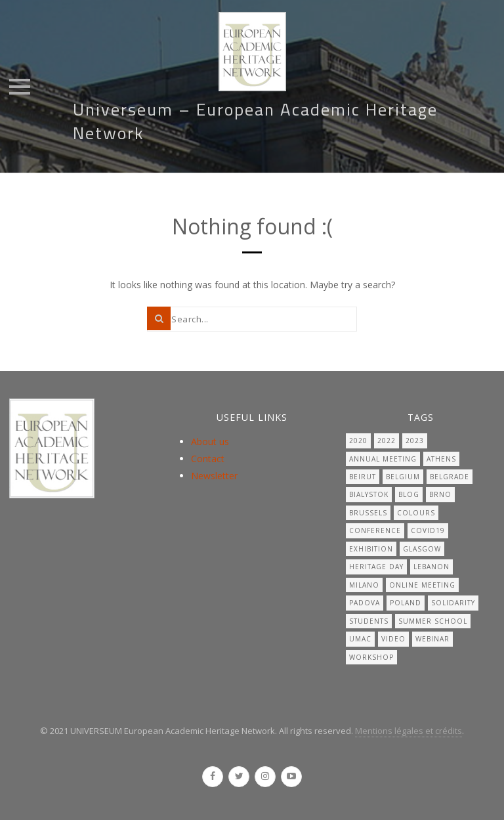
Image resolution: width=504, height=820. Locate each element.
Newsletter (214, 476)
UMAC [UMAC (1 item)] (360, 639)
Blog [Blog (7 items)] (409, 494)
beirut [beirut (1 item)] (363, 477)
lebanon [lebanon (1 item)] (431, 567)
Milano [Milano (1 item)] (364, 585)
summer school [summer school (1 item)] (433, 621)
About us (210, 442)
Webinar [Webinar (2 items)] (432, 639)
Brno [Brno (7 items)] (440, 494)
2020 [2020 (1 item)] (358, 441)
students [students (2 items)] (369, 621)
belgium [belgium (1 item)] (403, 477)
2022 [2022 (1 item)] (387, 441)
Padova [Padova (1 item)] (365, 603)
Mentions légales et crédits (409, 731)
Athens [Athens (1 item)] (441, 459)
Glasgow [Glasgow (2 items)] (422, 549)
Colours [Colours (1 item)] (416, 513)
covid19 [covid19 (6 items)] (428, 530)
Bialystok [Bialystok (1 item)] (369, 494)
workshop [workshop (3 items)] (371, 657)
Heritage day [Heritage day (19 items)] (376, 567)
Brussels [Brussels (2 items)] (368, 513)
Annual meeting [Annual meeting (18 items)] (383, 459)
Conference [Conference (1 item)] (375, 530)
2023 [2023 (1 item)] (415, 441)
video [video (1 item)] (393, 639)
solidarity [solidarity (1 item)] (453, 603)
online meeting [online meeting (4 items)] (422, 585)
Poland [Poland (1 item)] (406, 603)
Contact (208, 459)
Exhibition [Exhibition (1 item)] (371, 549)
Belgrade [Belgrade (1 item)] (450, 477)
